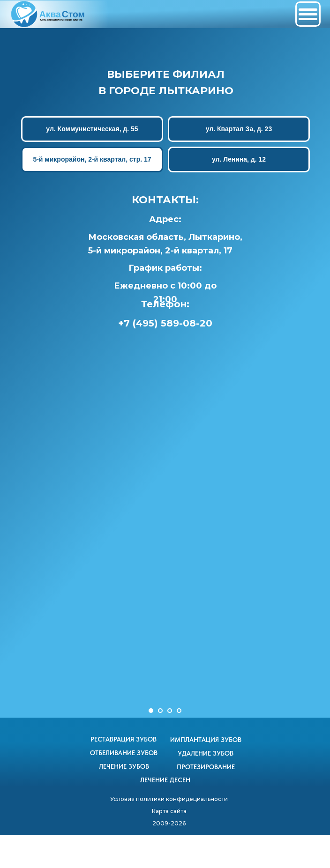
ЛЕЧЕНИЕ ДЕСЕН (165, 780)
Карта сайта (169, 811)
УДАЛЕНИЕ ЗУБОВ (206, 753)
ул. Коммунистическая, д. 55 (92, 129)
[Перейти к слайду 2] (160, 711)
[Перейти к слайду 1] (151, 711)
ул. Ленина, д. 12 (238, 159)
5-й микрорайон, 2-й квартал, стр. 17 (92, 159)
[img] (49, 14)
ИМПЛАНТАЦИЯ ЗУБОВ (206, 740)
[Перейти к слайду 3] (170, 711)
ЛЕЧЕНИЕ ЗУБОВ (124, 766)
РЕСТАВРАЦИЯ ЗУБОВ (124, 739)
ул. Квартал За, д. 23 (238, 129)
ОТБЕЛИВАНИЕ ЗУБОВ (124, 753)
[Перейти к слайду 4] (179, 711)
